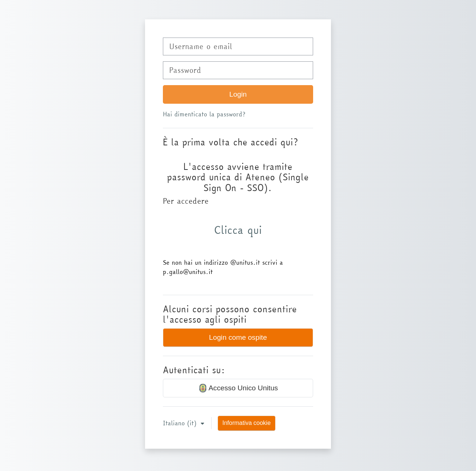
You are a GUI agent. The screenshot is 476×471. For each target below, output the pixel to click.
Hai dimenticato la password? (204, 114)
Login (238, 94)
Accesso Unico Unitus (238, 388)
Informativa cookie (247, 423)
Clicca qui (238, 230)
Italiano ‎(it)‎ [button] (181, 423)
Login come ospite (238, 337)
